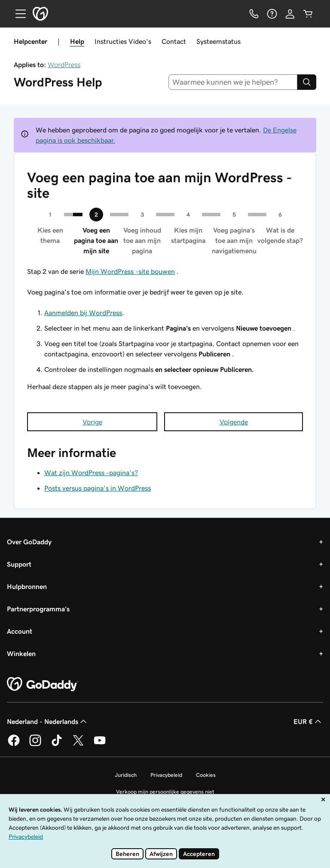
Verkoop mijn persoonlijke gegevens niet (165, 792)
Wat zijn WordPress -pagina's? (91, 472)
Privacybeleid (166, 775)
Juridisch (126, 775)
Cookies (206, 775)
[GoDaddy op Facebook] (14, 745)
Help (77, 41)
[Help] (272, 14)
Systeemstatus (218, 41)
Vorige (92, 422)
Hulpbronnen (27, 586)
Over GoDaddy (29, 542)
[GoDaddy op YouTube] (100, 745)
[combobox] (233, 82)
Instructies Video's (123, 41)
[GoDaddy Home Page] (43, 684)
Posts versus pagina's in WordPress (98, 488)
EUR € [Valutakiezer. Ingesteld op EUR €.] (308, 721)
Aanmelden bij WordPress (83, 313)
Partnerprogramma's (38, 609)
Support (19, 564)
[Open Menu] (17, 14)
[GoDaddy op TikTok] (57, 745)
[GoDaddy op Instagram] (35, 745)
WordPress (64, 64)
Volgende (234, 422)
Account (20, 631)
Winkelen (21, 653)
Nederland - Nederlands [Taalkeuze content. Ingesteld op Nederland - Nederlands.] (48, 721)
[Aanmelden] (290, 14)
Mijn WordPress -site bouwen (130, 271)
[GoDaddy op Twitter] (78, 745)
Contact (174, 41)
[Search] (307, 82)
